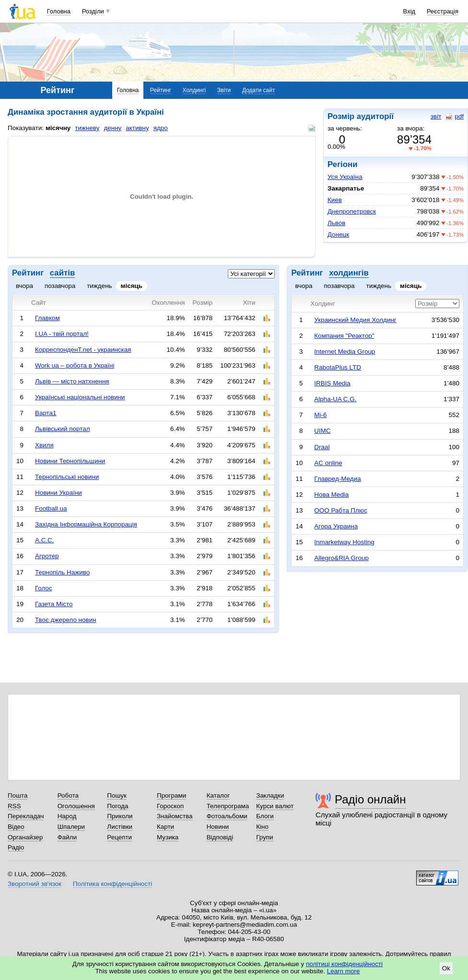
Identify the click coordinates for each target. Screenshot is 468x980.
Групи (264, 837)
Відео (16, 827)
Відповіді (220, 837)
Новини (218, 827)
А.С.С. (45, 540)
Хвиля (44, 445)
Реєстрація (443, 11)
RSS (14, 806)
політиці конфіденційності (344, 964)
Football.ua (51, 508)
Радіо (16, 847)
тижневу (87, 128)
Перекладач (26, 816)
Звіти (224, 90)
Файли (67, 837)
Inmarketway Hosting (344, 542)
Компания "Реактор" (344, 336)
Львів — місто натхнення (72, 381)
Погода (117, 806)
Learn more (344, 971)
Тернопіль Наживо (62, 572)
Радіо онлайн (370, 799)
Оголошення (76, 806)
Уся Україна (345, 177)
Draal (322, 447)
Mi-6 (320, 415)
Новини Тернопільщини (70, 461)
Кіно (262, 827)
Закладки (270, 795)
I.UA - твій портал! (62, 334)
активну (137, 128)
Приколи (120, 816)
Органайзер (25, 837)
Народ (67, 816)
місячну (58, 128)
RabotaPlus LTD (338, 367)
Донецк (338, 234)
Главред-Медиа (337, 479)
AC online (328, 463)
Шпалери (71, 827)
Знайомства (175, 816)
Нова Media (331, 495)
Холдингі (194, 90)
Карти (165, 827)
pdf (455, 117)
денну (112, 128)
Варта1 (46, 413)
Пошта (18, 795)
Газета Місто (54, 604)
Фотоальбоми (227, 816)
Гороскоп (170, 806)
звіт (436, 116)
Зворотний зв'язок (35, 884)
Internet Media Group (345, 352)
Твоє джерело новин (66, 620)
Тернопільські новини (67, 477)
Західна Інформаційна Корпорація (86, 524)
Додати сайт (259, 90)
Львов (336, 223)
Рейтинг (161, 90)
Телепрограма (228, 806)
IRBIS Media (332, 383)
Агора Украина (336, 526)
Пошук (117, 795)
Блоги (265, 816)
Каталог (218, 795)
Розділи (93, 11)
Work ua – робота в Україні (75, 365)
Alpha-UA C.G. (335, 399)
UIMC (322, 431)
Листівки (120, 827)
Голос (44, 588)
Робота (68, 795)
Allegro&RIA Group (341, 558)
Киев (335, 200)
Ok (446, 968)
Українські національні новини (80, 397)
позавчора (60, 286)
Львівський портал (63, 429)
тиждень (99, 286)
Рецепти (119, 837)
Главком (47, 318)
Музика (168, 837)
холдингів (349, 273)
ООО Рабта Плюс (340, 510)
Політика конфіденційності (112, 884)
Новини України (58, 493)
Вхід (409, 11)
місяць (132, 286)
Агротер (47, 556)
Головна (59, 11)
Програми (171, 795)
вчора (24, 286)
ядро (161, 128)
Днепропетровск (352, 211)
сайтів (62, 273)
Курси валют (275, 806)
